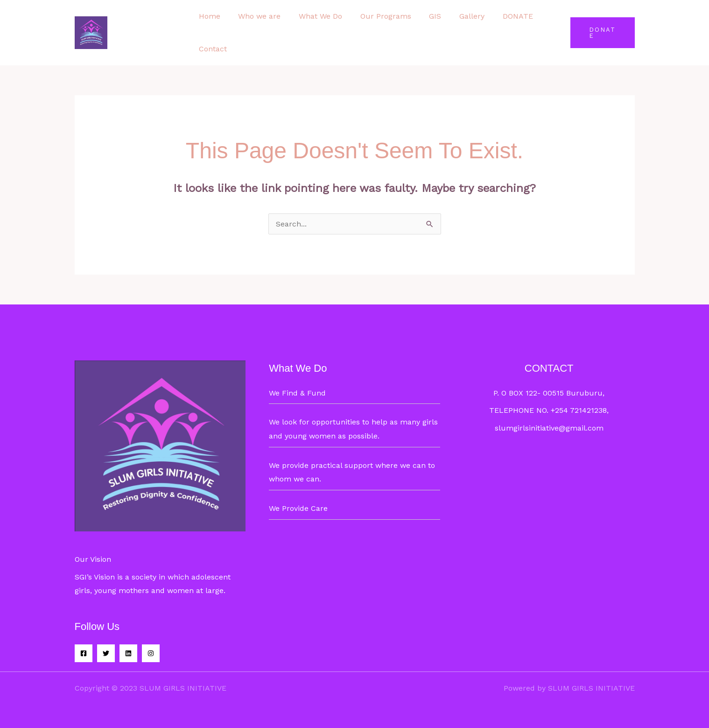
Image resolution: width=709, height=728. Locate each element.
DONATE (498, 16)
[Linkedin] (128, 653)
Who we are (255, 16)
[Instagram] (151, 653)
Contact (211, 49)
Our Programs (375, 16)
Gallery (455, 16)
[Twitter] (106, 653)
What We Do (313, 16)
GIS (421, 16)
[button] (601, 33)
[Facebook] (84, 653)
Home (208, 16)
